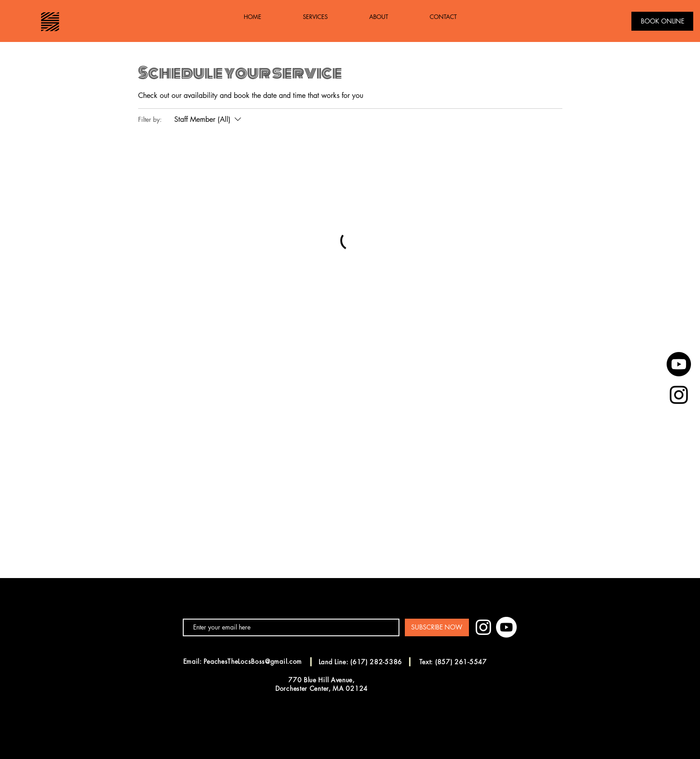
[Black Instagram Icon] (679, 395)
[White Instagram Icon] (483, 627)
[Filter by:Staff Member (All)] (209, 120)
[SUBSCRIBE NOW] (437, 627)
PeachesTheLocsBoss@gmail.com (253, 661)
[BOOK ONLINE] (662, 21)
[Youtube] (679, 364)
